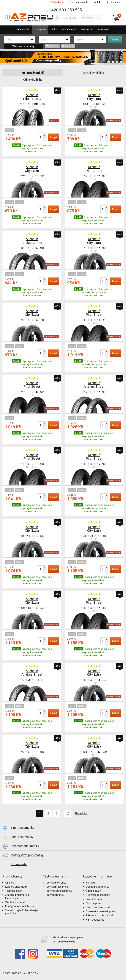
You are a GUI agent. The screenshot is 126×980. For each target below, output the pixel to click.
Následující (81, 813)
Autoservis (103, 30)
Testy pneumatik (79, 2)
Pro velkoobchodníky (98, 895)
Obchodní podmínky (97, 887)
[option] (63, 57)
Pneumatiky (23, 30)
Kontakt (97, 2)
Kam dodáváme (95, 920)
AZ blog (10, 882)
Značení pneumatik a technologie (17, 896)
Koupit (54, 137)
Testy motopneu (55, 895)
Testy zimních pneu (57, 887)
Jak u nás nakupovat (98, 907)
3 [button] (117, 62)
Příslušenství (69, 30)
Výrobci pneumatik (16, 902)
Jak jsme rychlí (94, 899)
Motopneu (40, 30)
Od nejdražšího (33, 80)
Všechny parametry (23, 46)
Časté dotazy (93, 891)
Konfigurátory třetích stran (20, 906)
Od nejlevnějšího (93, 73)
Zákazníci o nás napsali (100, 915)
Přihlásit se (113, 2)
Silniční (68, 46)
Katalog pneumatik (16, 887)
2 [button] (113, 62)
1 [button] (109, 62)
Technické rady (14, 891)
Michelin (52, 46)
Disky (54, 30)
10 (68, 813)
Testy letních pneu (56, 882)
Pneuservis (87, 30)
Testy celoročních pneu (59, 891)
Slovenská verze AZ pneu (100, 911)
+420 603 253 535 (65, 10)
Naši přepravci (94, 903)
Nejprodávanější (33, 73)
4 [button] (121, 62)
